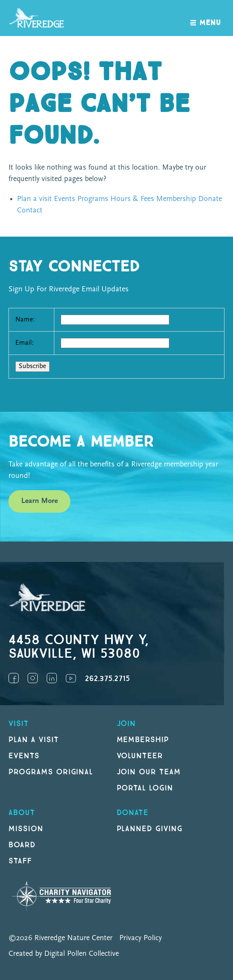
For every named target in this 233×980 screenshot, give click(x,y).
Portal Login (145, 788)
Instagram (33, 678)
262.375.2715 (107, 679)
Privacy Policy (140, 938)
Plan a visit (34, 199)
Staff (20, 861)
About (22, 813)
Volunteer (140, 756)
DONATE (133, 813)
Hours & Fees (132, 199)
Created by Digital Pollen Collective (64, 954)
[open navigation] (206, 18)
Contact (30, 211)
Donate (210, 199)
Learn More (39, 501)
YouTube (71, 678)
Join (126, 724)
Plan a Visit (34, 740)
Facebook (14, 678)
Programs (93, 199)
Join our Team (149, 772)
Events (65, 199)
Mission (26, 829)
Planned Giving (150, 829)
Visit (19, 724)
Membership (176, 199)
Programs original (51, 772)
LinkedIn (52, 678)
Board (22, 845)
